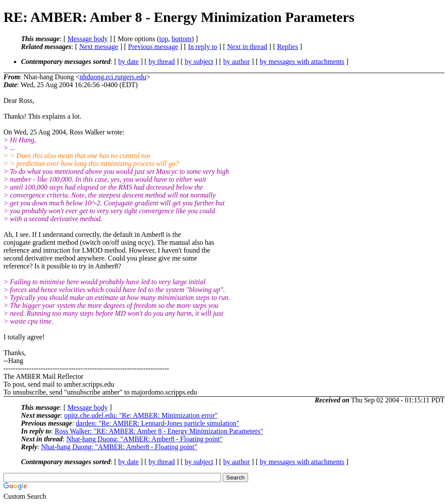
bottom (181, 39)
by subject (199, 62)
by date (128, 62)
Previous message (153, 47)
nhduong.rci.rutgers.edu (113, 77)
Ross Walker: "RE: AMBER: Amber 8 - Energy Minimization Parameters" (159, 431)
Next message (99, 47)
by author (236, 62)
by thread (162, 62)
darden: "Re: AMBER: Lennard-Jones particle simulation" (157, 423)
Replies (287, 47)
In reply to (203, 47)
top (164, 39)
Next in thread (247, 47)
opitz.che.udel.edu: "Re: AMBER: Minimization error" (141, 415)
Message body (87, 39)
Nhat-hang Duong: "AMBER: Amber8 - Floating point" (145, 439)
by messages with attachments (302, 62)
